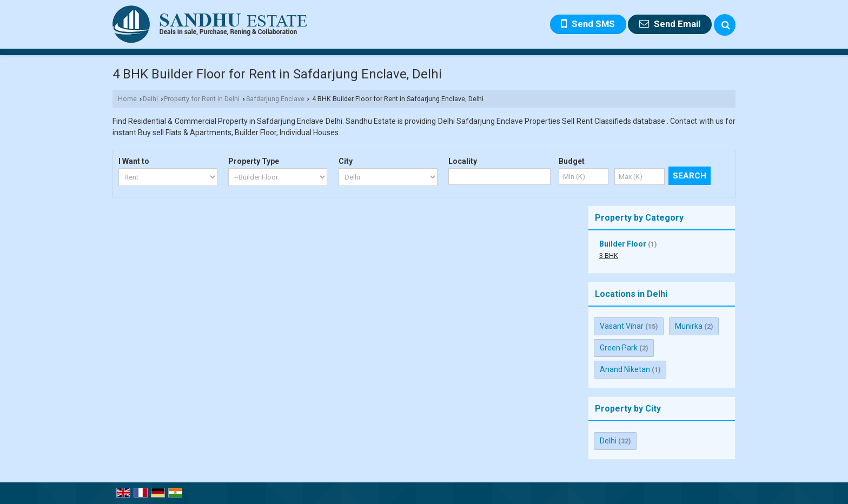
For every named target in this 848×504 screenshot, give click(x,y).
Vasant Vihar (622, 326)
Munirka (689, 326)
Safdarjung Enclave (275, 99)
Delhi (150, 99)
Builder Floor (623, 244)
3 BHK (609, 256)
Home (127, 99)
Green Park (619, 348)
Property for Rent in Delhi (202, 99)
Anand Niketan (625, 369)
